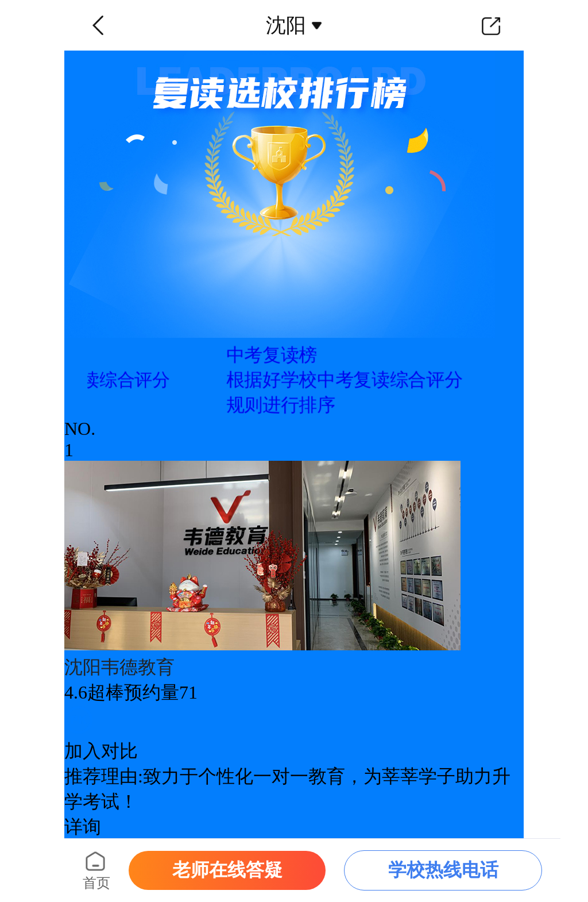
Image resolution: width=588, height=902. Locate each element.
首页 (96, 883)
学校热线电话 (443, 870)
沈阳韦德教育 (119, 667)
